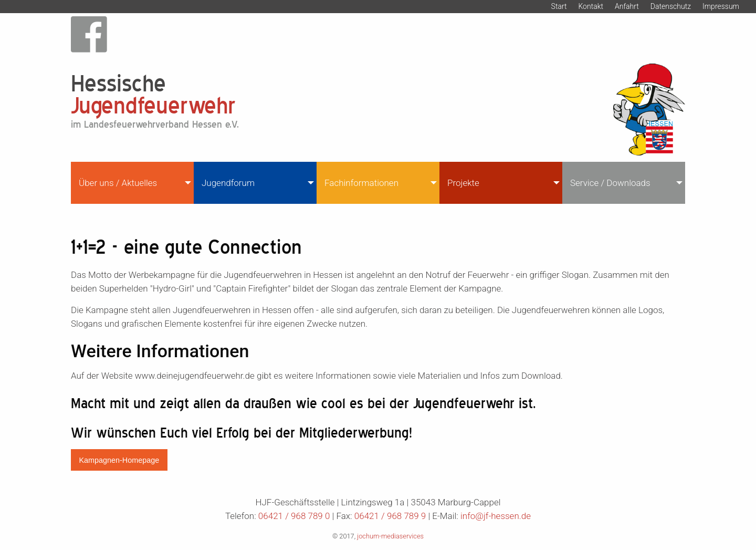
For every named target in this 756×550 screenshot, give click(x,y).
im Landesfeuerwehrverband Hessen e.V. (155, 124)
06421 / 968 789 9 (390, 516)
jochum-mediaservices (390, 536)
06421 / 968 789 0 (294, 516)
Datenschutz (671, 6)
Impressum (721, 6)
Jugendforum (228, 183)
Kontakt (591, 6)
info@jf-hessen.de (496, 516)
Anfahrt (627, 6)
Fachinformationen (361, 183)
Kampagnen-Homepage (119, 460)
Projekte (463, 183)
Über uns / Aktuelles (118, 183)
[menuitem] (132, 183)
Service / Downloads (610, 183)
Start (559, 6)
